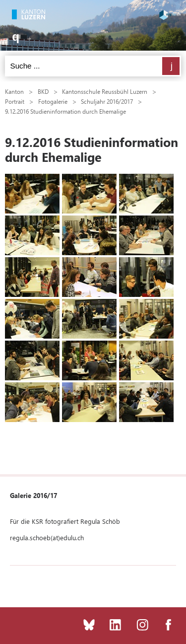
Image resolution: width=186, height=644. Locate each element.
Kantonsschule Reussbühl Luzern (105, 91)
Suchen (171, 66)
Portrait (15, 101)
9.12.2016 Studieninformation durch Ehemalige (65, 111)
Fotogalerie (53, 101)
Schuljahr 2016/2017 (107, 101)
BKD (43, 91)
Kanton (14, 91)
